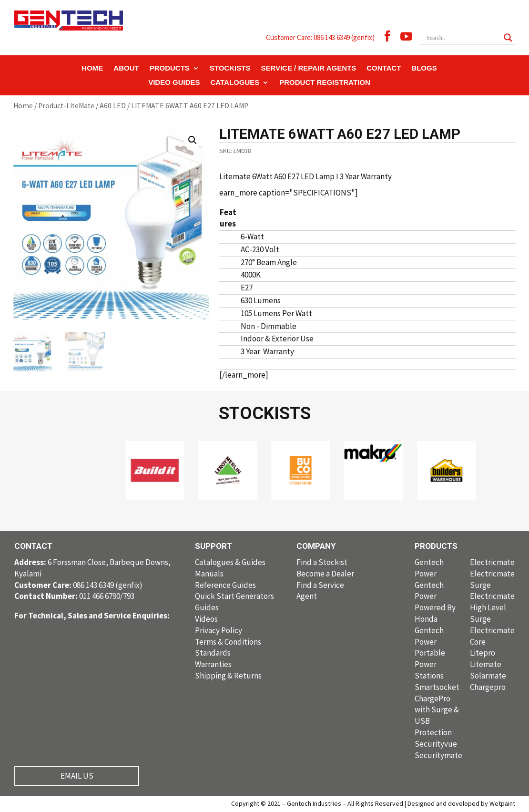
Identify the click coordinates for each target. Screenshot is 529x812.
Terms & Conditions (228, 642)
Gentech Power (429, 568)
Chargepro (488, 687)
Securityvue (436, 744)
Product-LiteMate (66, 106)
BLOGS (424, 68)
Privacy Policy (219, 630)
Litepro (483, 653)
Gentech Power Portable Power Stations (430, 653)
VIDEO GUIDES (174, 83)
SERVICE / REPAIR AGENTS (308, 68)
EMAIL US (77, 776)
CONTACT (384, 68)
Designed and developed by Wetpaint (461, 803)
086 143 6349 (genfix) (78, 585)
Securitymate (438, 755)
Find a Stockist (322, 562)
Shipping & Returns (228, 676)
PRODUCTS (170, 68)
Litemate (486, 664)
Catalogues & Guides (230, 562)
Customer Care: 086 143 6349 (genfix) (320, 37)
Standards (213, 653)
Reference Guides (225, 585)
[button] (193, 140)
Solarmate (488, 676)
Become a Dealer (325, 574)
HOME (92, 68)
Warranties (213, 664)
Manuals (209, 574)
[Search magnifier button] (508, 38)
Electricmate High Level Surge (492, 607)
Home (23, 106)
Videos (206, 619)
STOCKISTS (230, 68)
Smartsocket (437, 687)
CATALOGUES (235, 83)
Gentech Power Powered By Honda (435, 602)
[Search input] (463, 38)
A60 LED (113, 106)
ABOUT (126, 68)
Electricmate (492, 562)
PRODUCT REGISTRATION (325, 83)
